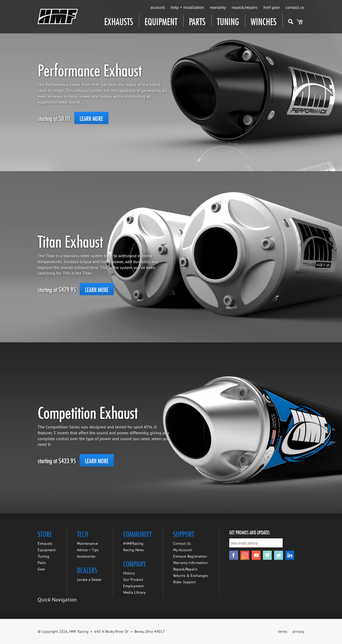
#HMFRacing (133, 543)
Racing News (133, 550)
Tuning (228, 21)
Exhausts (119, 21)
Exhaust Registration (190, 556)
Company (135, 563)
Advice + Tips (88, 550)
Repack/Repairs (245, 7)
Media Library (134, 592)
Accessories (86, 556)
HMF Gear (272, 7)
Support (184, 533)
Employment (133, 586)
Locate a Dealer (89, 580)
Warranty (218, 7)
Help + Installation (187, 7)
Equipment (161, 21)
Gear (41, 569)
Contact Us (295, 7)
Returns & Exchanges (191, 576)
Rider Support (184, 582)
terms (283, 631)
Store (45, 533)
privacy (298, 631)
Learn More (91, 118)
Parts (197, 21)
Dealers (87, 569)
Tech (83, 533)
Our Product (133, 580)
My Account (182, 550)
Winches (264, 21)
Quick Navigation (57, 600)
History (129, 573)
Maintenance (87, 543)
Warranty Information (191, 563)
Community (137, 533)
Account (158, 7)
